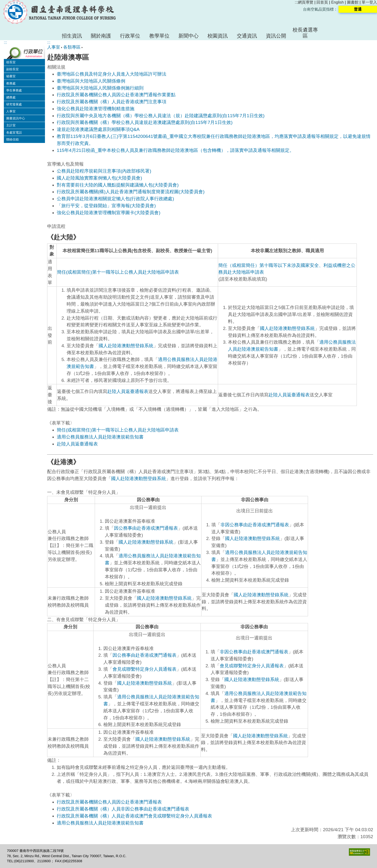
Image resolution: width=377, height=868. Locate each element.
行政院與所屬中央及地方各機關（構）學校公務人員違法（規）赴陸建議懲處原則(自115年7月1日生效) (161, 116)
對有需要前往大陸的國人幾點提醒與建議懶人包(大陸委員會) (118, 185)
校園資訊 (218, 36)
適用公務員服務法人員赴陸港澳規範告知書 (100, 437)
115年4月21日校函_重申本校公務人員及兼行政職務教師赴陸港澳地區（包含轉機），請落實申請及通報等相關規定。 (175, 150)
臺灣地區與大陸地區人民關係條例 (91, 81)
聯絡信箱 (13, 139)
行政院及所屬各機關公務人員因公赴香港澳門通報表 (109, 802)
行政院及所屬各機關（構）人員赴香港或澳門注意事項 (112, 102)
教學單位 (159, 36)
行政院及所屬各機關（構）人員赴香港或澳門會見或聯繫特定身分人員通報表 (134, 816)
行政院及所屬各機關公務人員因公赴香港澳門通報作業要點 (117, 95)
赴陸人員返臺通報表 (128, 391)
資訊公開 (276, 36)
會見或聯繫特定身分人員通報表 (145, 669)
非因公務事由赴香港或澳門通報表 (255, 525)
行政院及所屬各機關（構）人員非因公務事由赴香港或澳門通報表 (123, 809)
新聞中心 (188, 36)
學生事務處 (14, 90)
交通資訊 (247, 36)
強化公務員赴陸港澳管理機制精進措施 (96, 109)
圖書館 (353, 2)
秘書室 (11, 76)
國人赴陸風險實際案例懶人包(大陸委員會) (99, 178)
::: (296, 2)
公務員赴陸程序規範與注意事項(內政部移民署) (104, 171)
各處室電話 (14, 132)
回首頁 (322, 2)
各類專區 (72, 47)
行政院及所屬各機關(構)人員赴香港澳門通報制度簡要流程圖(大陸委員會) (131, 192)
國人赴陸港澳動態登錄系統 (126, 346)
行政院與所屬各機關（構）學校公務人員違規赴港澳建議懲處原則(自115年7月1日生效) (145, 122)
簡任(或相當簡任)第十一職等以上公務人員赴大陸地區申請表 (118, 272)
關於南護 (101, 36)
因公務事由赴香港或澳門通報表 (146, 528)
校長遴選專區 (305, 33)
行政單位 (130, 36)
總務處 (11, 97)
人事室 (11, 111)
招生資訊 (72, 36)
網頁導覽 (306, 2)
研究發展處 (14, 104)
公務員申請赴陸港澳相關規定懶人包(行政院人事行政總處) (115, 199)
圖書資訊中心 (16, 118)
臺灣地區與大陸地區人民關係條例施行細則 (100, 88)
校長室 (11, 62)
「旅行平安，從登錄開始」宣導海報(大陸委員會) (106, 206)
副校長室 (13, 69)
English (337, 2)
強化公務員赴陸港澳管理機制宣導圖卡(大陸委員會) (109, 213)
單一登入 (369, 2)
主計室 (11, 125)
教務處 (11, 83)
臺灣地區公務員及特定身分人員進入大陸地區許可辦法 (112, 74)
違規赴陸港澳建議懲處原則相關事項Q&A (98, 129)
